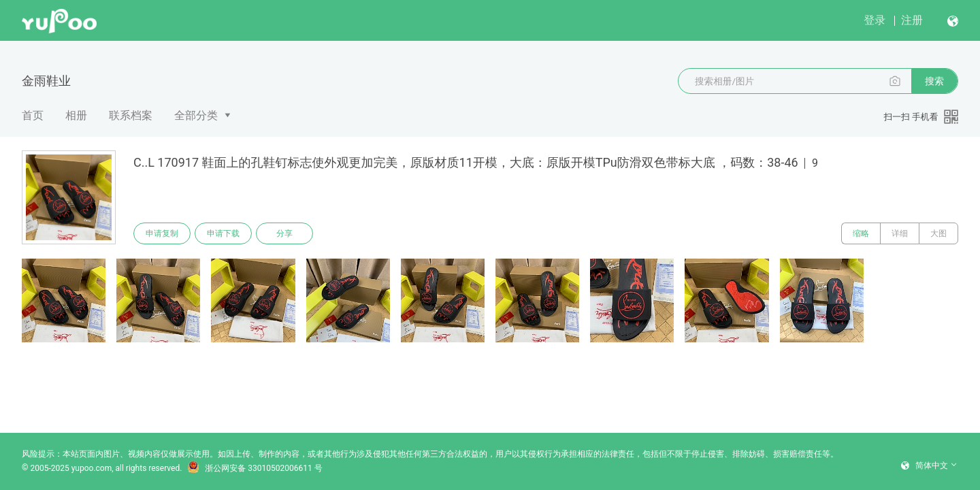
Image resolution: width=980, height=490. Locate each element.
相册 (76, 115)
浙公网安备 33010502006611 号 (255, 468)
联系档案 (131, 115)
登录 (875, 20)
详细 (900, 233)
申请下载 (223, 233)
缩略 (861, 233)
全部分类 (196, 115)
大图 (938, 233)
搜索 (934, 81)
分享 (284, 233)
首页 (33, 115)
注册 (912, 20)
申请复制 (162, 233)
